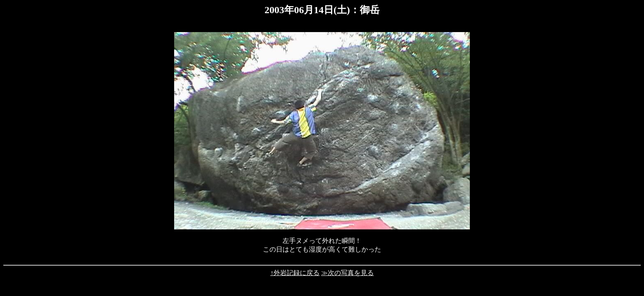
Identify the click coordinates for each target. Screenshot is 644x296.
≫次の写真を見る (347, 273)
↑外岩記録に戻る (295, 273)
